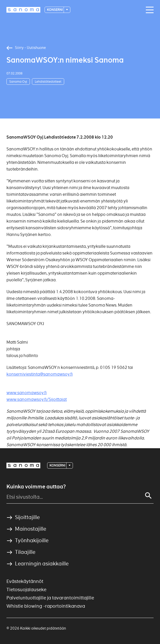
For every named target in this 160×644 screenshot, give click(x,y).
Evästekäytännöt (25, 581)
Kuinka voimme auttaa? (36, 487)
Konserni (55, 10)
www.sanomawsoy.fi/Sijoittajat (37, 399)
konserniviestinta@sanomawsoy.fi (40, 374)
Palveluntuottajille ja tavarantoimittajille (50, 598)
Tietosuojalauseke (26, 590)
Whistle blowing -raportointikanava (46, 606)
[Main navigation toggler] (148, 10)
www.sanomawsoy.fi (27, 393)
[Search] (148, 496)
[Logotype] (23, 10)
